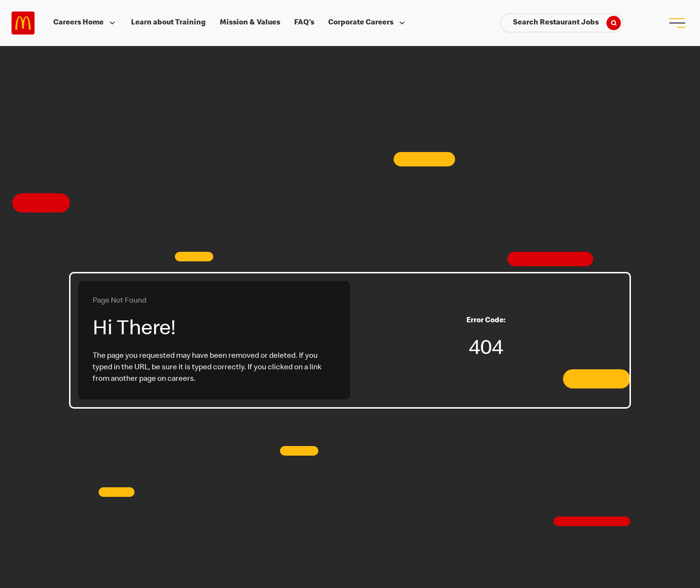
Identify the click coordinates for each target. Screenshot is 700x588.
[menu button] (677, 23)
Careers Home (85, 23)
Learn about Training (168, 23)
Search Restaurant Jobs (567, 23)
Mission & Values (250, 23)
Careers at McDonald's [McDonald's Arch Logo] (23, 23)
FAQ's (304, 23)
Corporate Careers (368, 23)
